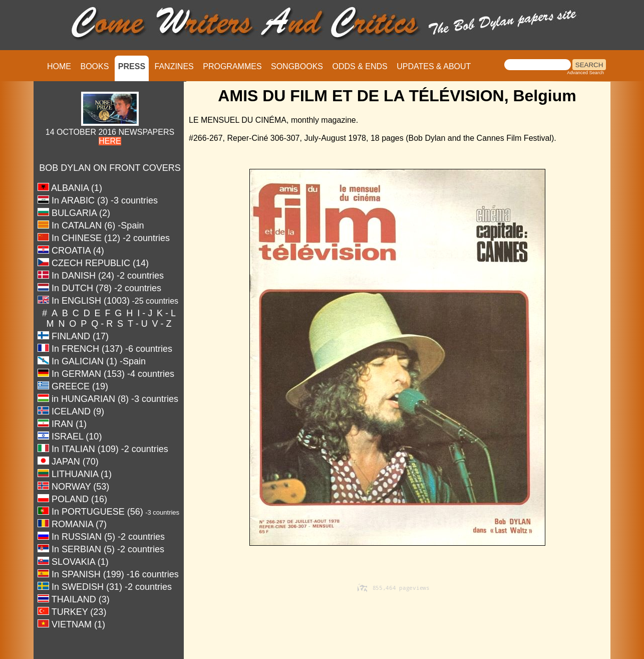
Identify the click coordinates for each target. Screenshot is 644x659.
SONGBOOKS (297, 66)
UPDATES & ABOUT (434, 66)
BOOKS (94, 66)
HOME (59, 66)
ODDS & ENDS (360, 66)
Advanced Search (585, 73)
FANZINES (174, 66)
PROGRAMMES (232, 66)
